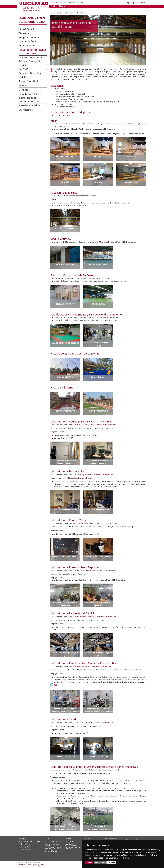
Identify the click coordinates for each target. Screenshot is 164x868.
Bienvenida (24, 33)
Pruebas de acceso (28, 46)
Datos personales (38, 864)
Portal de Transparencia (53, 848)
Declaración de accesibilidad (28, 866)
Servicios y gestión (51, 850)
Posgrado (23, 69)
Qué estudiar (69, 841)
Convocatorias (26, 110)
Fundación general (51, 851)
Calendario (68, 848)
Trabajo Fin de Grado (29, 81)
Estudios (68, 839)
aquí (64, 432)
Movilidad (23, 90)
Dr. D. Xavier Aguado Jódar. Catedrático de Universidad (93, 474)
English (129, 3)
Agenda (47, 846)
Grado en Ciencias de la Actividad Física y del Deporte (30, 61)
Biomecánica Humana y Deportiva (81, 478)
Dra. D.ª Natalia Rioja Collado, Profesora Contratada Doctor (95, 523)
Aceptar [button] (89, 863)
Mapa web (41, 866)
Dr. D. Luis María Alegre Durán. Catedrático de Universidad (94, 425)
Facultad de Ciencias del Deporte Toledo (68, 3)
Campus (48, 843)
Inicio (52, 13)
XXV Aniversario (27, 29)
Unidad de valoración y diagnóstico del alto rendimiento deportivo (30, 98)
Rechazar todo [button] (100, 863)
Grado (53, 6)
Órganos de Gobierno (52, 844)
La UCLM (49, 839)
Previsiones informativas (53, 847)
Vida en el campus (70, 846)
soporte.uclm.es (26, 849)
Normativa (24, 85)
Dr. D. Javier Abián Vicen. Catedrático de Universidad (92, 666)
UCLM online (69, 844)
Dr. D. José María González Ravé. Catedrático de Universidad (95, 570)
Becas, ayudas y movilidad (73, 847)
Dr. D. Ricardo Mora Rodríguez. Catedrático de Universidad (94, 616)
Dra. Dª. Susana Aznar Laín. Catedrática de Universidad (93, 723)
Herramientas (140, 3)
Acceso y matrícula (71, 843)
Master (62, 6)
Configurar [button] (111, 863)
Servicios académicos (71, 850)
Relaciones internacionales (54, 841)
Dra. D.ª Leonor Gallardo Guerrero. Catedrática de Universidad (96, 770)
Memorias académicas (30, 105)
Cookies (29, 864)
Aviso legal (22, 864)
